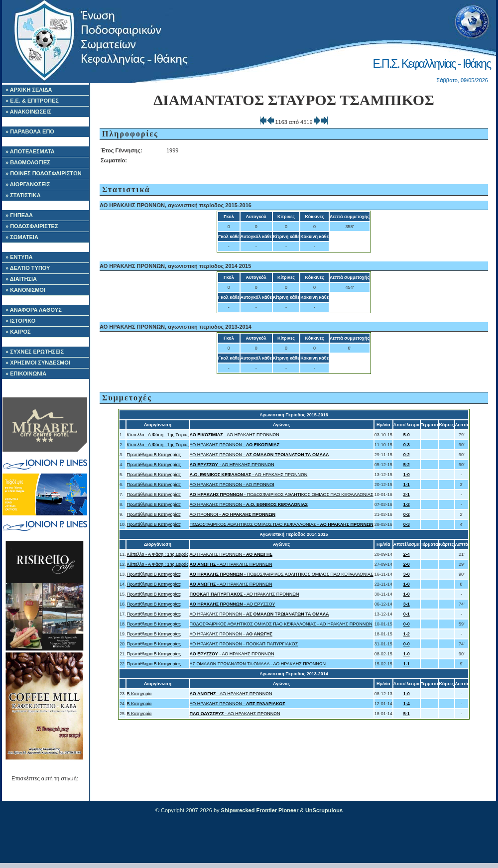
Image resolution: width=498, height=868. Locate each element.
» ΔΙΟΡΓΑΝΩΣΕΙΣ (28, 184)
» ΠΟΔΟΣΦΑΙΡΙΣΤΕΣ (32, 226)
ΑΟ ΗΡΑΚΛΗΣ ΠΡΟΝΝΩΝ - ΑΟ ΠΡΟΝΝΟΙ (232, 485)
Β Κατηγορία (139, 694)
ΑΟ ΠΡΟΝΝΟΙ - (233, 514)
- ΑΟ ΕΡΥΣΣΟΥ (233, 604)
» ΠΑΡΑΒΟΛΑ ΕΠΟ (30, 131)
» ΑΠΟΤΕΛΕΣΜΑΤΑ (30, 151)
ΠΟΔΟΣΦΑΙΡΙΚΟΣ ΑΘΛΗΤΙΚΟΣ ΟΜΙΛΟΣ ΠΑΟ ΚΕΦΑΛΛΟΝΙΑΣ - (282, 524)
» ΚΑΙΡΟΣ (18, 332)
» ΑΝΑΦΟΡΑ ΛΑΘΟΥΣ (34, 310)
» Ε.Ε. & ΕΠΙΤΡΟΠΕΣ (32, 101)
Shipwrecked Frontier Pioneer (260, 810)
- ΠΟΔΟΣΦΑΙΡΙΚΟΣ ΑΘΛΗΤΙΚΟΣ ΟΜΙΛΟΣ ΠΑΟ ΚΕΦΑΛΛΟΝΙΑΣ (282, 495)
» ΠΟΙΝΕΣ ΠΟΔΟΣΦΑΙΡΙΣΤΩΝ (44, 173)
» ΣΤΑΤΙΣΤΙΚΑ (23, 195)
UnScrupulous (324, 810)
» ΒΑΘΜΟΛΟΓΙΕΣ (28, 162)
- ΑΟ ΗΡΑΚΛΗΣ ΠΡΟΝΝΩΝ (235, 435)
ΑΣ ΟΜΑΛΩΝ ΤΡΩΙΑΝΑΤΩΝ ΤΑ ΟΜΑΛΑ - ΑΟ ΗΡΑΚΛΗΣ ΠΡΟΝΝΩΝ (258, 664)
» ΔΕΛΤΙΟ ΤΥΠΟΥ (28, 268)
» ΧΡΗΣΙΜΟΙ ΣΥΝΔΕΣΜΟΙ (38, 363)
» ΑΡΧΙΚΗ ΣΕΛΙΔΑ (29, 90)
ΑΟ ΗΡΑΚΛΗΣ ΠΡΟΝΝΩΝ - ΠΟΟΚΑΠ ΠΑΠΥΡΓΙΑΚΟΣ (244, 644)
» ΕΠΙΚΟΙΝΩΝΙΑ (26, 373)
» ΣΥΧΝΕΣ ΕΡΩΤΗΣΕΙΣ (35, 352)
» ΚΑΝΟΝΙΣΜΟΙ (25, 290)
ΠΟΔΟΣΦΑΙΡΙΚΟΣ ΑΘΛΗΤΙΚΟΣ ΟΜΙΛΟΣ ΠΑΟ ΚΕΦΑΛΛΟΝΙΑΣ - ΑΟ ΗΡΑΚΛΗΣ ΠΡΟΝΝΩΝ (281, 624)
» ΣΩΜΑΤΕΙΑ (22, 237)
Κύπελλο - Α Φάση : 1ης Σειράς (157, 435)
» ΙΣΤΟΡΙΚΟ (20, 321)
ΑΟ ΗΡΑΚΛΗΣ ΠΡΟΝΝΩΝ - (235, 445)
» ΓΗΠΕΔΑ (19, 215)
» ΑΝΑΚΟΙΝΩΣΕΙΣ (28, 112)
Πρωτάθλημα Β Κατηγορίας (154, 455)
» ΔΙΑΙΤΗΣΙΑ (21, 279)
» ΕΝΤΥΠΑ (19, 257)
